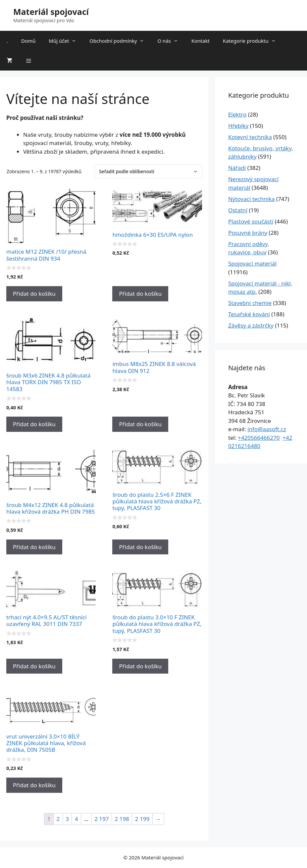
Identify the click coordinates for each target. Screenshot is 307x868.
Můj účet (66, 41)
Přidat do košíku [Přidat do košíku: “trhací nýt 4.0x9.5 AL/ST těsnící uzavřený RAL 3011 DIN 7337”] (34, 666)
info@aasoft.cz (267, 429)
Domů (28, 41)
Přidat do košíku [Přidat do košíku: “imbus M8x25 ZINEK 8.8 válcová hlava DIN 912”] (140, 424)
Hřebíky (238, 126)
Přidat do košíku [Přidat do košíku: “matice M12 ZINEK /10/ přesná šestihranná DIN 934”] (34, 294)
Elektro (237, 114)
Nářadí (237, 168)
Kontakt (201, 41)
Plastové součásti (251, 221)
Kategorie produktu (253, 41)
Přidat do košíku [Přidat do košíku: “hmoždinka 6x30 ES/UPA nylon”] (140, 294)
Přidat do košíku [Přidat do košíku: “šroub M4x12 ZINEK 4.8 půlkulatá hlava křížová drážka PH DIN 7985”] (34, 547)
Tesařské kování (249, 314)
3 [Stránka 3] (67, 819)
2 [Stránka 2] (58, 819)
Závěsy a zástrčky (251, 325)
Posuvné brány (248, 233)
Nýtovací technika (252, 199)
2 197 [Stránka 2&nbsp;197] (102, 819)
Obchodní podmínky (120, 41)
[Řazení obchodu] (148, 171)
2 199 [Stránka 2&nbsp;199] (142, 819)
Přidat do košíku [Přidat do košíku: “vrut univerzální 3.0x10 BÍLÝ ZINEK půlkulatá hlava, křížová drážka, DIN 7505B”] (34, 785)
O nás (171, 41)
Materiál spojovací (51, 12)
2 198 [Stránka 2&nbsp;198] (122, 819)
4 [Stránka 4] (77, 819)
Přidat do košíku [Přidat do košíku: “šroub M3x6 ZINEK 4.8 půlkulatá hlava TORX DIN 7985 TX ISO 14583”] (34, 424)
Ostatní (238, 210)
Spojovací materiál (252, 263)
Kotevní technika (250, 137)
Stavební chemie (250, 303)
